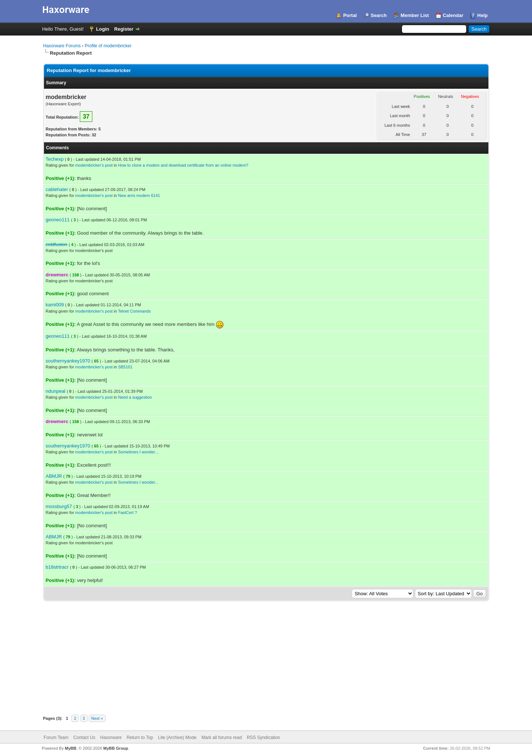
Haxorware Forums (62, 46)
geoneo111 (58, 220)
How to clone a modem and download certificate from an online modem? (183, 165)
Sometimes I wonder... (138, 452)
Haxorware (111, 738)
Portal (350, 15)
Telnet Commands (134, 311)
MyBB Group (116, 748)
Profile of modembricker (108, 46)
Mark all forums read (221, 738)
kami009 (55, 305)
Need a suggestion (135, 397)
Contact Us (84, 738)
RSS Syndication (263, 738)
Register (124, 29)
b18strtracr (57, 567)
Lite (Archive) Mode (177, 738)
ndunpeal (56, 391)
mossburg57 (59, 506)
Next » (97, 718)
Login (103, 29)
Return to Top (140, 738)
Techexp (55, 159)
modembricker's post (94, 165)
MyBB (70, 748)
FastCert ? (127, 512)
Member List (415, 15)
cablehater (57, 189)
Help (482, 15)
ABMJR (54, 476)
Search (378, 15)
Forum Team (56, 738)
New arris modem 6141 (139, 195)
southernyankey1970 (68, 361)
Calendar (453, 15)
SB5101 (125, 367)
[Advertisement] (266, 657)
